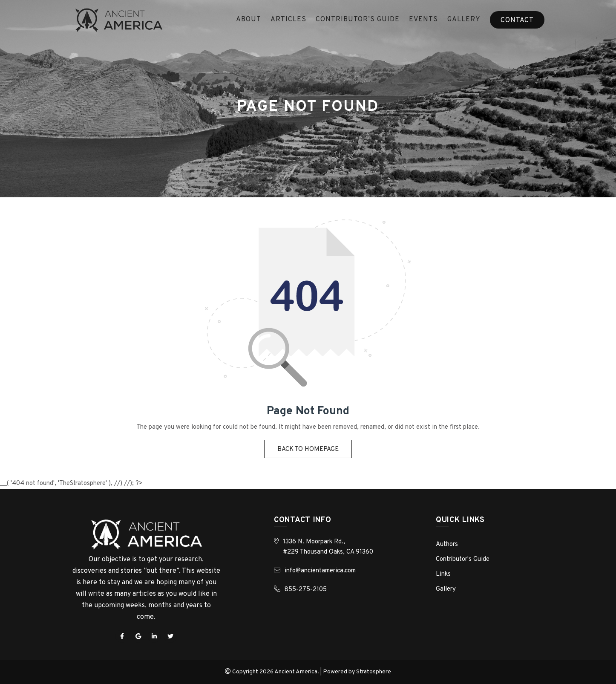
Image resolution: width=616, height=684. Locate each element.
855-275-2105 (306, 590)
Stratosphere (374, 672)
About (249, 20)
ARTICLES (288, 20)
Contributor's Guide (463, 559)
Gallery (464, 20)
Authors (447, 544)
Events (423, 20)
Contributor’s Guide (358, 20)
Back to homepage (308, 449)
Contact (517, 20)
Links (443, 574)
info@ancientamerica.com (320, 571)
